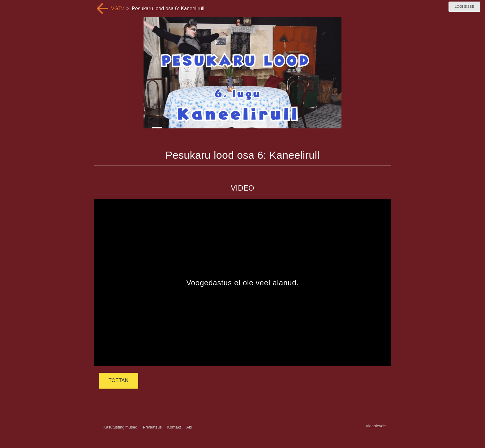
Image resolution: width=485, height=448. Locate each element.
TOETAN (118, 380)
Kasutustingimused (120, 427)
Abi (189, 427)
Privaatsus (152, 427)
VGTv (118, 9)
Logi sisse (464, 6)
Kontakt (174, 427)
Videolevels (376, 426)
